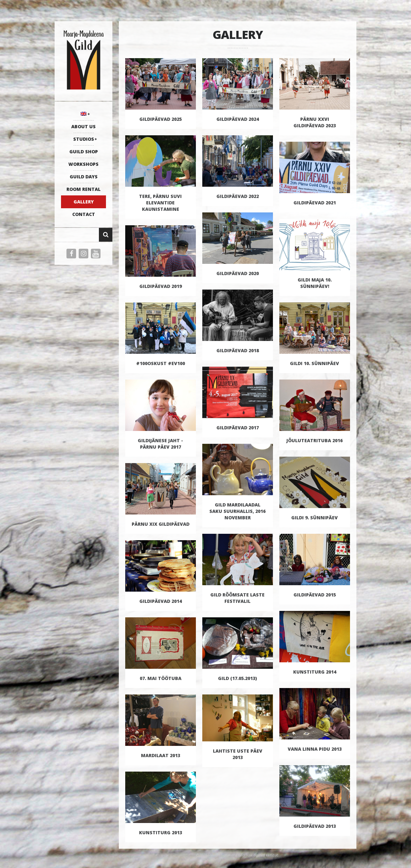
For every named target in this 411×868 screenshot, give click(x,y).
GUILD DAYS (84, 177)
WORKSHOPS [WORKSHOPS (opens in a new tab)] (83, 164)
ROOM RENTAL (83, 189)
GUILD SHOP (84, 152)
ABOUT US (83, 126)
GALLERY (84, 202)
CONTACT (84, 214)
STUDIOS (84, 139)
